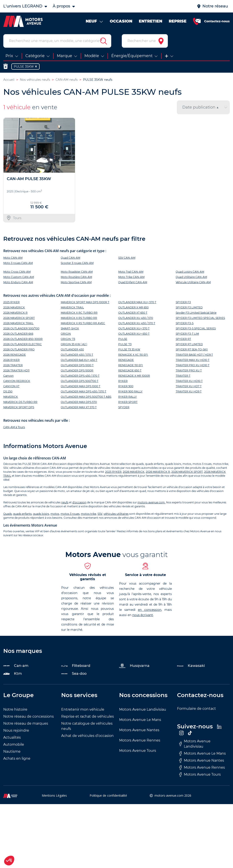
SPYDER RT (183, 340)
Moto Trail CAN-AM (131, 273)
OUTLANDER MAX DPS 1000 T (81, 387)
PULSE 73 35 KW (129, 350)
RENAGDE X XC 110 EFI (133, 356)
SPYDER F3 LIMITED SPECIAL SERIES (200, 319)
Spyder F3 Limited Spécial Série (196, 314)
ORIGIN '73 (68, 340)
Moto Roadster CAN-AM (77, 273)
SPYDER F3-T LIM (187, 335)
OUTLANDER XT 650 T (133, 314)
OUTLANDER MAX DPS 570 (79, 403)
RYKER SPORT (128, 403)
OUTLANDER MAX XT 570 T (79, 408)
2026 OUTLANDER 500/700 (21, 329)
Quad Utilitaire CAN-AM (191, 278)
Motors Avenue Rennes (140, 741)
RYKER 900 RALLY (130, 392)
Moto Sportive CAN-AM (76, 283)
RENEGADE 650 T (130, 371)
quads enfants (22, 515)
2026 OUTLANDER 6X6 (18, 335)
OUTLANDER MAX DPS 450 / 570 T (83, 392)
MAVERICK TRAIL (72, 308)
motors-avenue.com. (151, 503)
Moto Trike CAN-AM (131, 278)
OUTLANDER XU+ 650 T (134, 335)
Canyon (8, 377)
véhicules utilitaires (116, 515)
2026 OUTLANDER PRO (19, 350)
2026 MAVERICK (14, 308)
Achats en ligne (17, 760)
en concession (150, 611)
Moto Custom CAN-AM (19, 278)
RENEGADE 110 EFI (131, 366)
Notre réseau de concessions (29, 718)
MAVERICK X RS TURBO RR (79, 319)
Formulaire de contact (196, 710)
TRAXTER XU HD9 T (189, 392)
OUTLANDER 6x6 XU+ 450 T (79, 361)
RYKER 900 (126, 387)
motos (55, 515)
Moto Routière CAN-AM (76, 278)
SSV (100, 515)
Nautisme (12, 753)
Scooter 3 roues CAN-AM (77, 264)
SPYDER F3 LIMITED (189, 308)
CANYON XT (11, 387)
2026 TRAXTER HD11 (16, 371)
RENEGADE (126, 361)
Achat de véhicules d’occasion (87, 737)
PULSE (123, 340)
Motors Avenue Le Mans (140, 721)
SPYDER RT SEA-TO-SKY (192, 350)
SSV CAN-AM (127, 259)
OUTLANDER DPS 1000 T (77, 366)
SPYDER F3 (183, 303)
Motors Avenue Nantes (139, 731)
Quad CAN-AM (70, 259)
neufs (65, 503)
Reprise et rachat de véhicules (88, 718)
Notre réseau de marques (26, 725)
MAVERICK (11, 398)
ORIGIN (66, 335)
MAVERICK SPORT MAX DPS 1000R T (85, 303)
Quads (8, 515)
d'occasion (79, 503)
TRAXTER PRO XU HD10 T (193, 366)
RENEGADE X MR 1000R (134, 377)
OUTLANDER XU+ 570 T (134, 329)
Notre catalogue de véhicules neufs (87, 727)
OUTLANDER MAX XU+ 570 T (137, 303)
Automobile (14, 746)
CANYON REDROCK (17, 382)
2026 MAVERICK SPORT (19, 319)
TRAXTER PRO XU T (189, 371)
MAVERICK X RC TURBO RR (79, 314)
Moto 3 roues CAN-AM (18, 264)
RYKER (123, 382)
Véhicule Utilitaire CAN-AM (193, 283)
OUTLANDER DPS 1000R (77, 371)
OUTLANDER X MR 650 (133, 308)
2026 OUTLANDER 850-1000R (23, 340)
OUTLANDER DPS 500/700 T (80, 382)
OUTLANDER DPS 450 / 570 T (80, 377)
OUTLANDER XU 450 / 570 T (137, 324)
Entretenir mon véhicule (83, 711)
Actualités (12, 739)
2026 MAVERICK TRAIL (18, 324)
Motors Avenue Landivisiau (143, 711)
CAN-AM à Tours (14, 428)
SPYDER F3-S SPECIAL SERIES (196, 329)
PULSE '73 (125, 345)
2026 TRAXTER (13, 366)
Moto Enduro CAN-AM (18, 283)
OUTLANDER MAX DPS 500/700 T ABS (86, 398)
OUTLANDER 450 (72, 350)
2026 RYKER (11, 361)
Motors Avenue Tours (138, 752)
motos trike (89, 515)
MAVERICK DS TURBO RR (20, 403)
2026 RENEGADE (15, 356)
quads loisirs (41, 515)
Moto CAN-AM (13, 259)
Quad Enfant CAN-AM (133, 283)
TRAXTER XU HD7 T (189, 387)
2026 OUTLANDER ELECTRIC (23, 345)
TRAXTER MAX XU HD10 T (193, 361)
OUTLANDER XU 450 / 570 (136, 319)
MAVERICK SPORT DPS (19, 408)
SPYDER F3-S (185, 324)
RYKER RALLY (128, 398)
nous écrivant (143, 616)
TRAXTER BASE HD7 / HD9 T (194, 356)
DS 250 (8, 392)
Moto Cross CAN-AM (17, 273)
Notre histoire (15, 711)
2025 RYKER (11, 303)
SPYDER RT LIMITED (189, 345)
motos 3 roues (70, 515)
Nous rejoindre (16, 732)
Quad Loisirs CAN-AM (190, 273)
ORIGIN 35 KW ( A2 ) (74, 345)
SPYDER (124, 408)
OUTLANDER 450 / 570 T (77, 356)
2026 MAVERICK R (15, 314)
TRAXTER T (183, 377)
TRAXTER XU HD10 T (189, 382)
